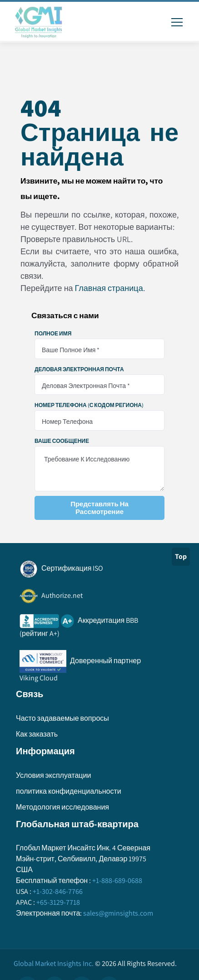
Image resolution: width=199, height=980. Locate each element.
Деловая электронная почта (79, 369)
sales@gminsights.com (117, 913)
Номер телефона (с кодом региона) (89, 405)
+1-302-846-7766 (57, 891)
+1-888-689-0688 (117, 881)
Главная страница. (110, 288)
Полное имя (53, 334)
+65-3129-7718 (57, 902)
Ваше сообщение (62, 441)
